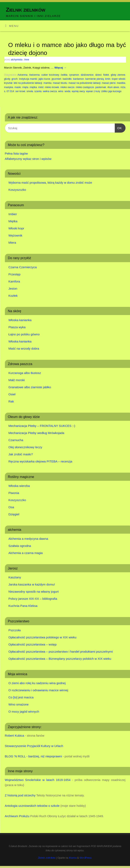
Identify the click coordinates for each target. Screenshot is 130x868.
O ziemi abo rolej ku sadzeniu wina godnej (37, 683)
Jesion (13, 288)
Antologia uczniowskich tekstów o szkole (32, 806)
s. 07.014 (9, 91)
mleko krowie (52, 87)
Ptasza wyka (17, 327)
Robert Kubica (15, 736)
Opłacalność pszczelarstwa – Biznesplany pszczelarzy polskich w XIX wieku (60, 659)
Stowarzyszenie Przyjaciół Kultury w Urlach (34, 746)
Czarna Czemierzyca (23, 267)
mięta (25, 87)
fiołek (106, 75)
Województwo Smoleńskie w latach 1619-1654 (38, 780)
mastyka (9, 87)
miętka (33, 87)
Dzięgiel (14, 514)
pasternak (101, 87)
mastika (121, 83)
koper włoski (118, 79)
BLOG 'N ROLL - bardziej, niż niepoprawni (33, 756)
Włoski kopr (16, 228)
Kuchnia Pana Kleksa (23, 606)
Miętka (13, 221)
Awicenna (34, 75)
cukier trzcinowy (50, 75)
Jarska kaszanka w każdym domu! (32, 584)
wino (61, 91)
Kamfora (14, 281)
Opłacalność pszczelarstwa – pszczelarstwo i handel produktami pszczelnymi (61, 652)
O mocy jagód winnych (24, 712)
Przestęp (15, 274)
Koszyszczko (17, 190)
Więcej (61, 68)
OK (118, 128)
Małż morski (17, 380)
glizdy (7, 79)
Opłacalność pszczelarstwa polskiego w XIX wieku (43, 637)
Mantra (73, 858)
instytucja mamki (28, 79)
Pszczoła (15, 630)
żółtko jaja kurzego (111, 91)
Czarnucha (16, 440)
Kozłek (13, 296)
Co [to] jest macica (21, 697)
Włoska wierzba (19, 486)
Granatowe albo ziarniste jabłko (30, 387)
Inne (27, 60)
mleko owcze (67, 87)
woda (67, 91)
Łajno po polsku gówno (24, 334)
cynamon (74, 75)
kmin (108, 79)
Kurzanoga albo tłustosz (25, 373)
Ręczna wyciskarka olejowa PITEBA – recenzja (40, 461)
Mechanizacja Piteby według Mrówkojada (36, 433)
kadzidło (67, 79)
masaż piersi (109, 83)
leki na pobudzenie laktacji (28, 83)
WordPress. (86, 858)
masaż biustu (60, 83)
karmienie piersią (94, 79)
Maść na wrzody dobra (24, 348)
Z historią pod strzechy (20, 795)
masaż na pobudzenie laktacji (85, 83)
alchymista (17, 60)
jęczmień (56, 79)
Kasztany (15, 577)
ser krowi (20, 91)
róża (123, 87)
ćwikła (64, 75)
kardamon (78, 79)
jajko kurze (44, 79)
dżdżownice (87, 75)
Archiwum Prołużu (17, 816)
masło (18, 87)
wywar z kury (93, 91)
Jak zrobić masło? (21, 454)
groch (15, 79)
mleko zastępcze (85, 87)
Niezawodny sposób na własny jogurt (34, 592)
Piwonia (14, 493)
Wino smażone (19, 704)
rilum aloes (113, 87)
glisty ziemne (118, 75)
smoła (30, 91)
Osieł (12, 394)
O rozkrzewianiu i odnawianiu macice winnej (38, 690)
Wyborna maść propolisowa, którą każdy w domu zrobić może (50, 183)
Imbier (13, 214)
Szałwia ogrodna (20, 546)
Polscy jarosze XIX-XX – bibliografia (33, 599)
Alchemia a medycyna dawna (28, 539)
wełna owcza (50, 91)
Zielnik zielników (26, 10)
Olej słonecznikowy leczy (25, 447)
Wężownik (15, 235)
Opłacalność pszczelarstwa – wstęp (33, 644)
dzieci (98, 75)
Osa (11, 507)
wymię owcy (78, 91)
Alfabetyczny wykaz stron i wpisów (28, 159)
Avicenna (22, 75)
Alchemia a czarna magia (26, 553)
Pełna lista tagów (16, 153)
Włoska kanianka (20, 320)
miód (41, 87)
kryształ (8, 83)
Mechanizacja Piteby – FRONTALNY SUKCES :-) (42, 426)
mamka (48, 83)
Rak (11, 401)
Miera (12, 243)
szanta (38, 91)
